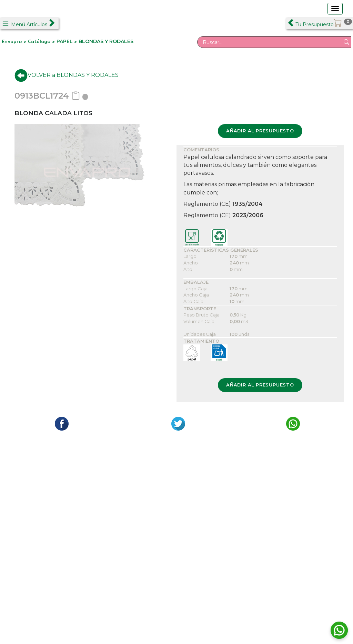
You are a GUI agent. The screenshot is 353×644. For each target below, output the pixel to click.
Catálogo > (42, 41)
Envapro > (15, 41)
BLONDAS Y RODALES (106, 41)
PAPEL (65, 41)
